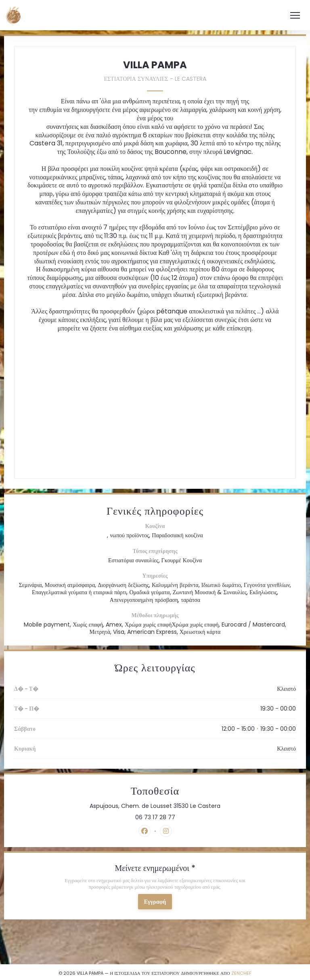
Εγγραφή (155, 902)
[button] (295, 15)
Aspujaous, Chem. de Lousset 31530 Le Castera (189, 806)
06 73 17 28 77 (155, 817)
